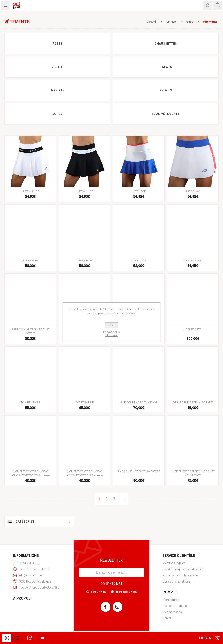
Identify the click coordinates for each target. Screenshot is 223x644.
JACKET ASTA (193, 329)
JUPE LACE (139, 191)
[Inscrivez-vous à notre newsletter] (111, 572)
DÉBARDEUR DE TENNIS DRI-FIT (193, 402)
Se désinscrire (126, 592)
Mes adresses (172, 612)
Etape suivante (124, 499)
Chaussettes (166, 44)
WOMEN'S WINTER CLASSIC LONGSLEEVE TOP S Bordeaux (84, 473)
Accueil (152, 22)
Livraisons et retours (177, 581)
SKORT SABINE (84, 402)
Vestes (57, 67)
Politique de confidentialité (180, 575)
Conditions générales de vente (183, 569)
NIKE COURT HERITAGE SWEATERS (139, 471)
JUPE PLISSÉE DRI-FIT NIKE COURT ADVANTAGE (193, 473)
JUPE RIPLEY (30, 261)
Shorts (166, 90)
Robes (57, 44)
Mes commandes (175, 606)
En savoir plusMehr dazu (111, 334)
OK (111, 325)
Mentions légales (174, 563)
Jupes (57, 114)
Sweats (166, 67)
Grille (7, 638)
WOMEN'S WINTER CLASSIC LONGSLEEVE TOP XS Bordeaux (30, 473)
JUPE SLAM (193, 191)
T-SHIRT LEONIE (30, 402)
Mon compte (171, 600)
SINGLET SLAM (193, 261)
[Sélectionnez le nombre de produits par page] (30, 638)
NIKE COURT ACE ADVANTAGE (139, 402)
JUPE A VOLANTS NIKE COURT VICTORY (30, 331)
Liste (16, 638)
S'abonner (98, 592)
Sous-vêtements (166, 114)
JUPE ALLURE (30, 191)
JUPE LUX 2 (139, 261)
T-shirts (57, 90)
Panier (167, 618)
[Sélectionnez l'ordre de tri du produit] (41, 638)
